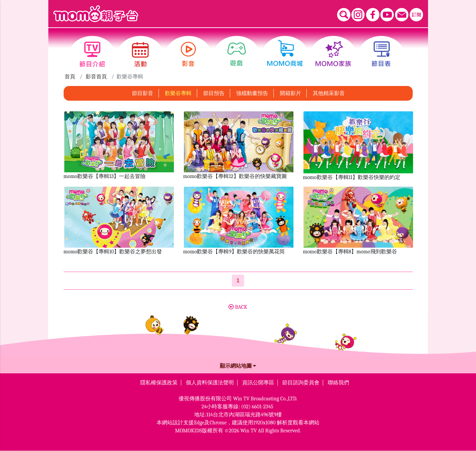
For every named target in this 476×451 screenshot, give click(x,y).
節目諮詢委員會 (301, 383)
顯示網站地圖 (238, 366)
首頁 (70, 77)
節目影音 (143, 93)
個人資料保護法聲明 (210, 383)
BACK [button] (238, 307)
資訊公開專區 (258, 383)
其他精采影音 (329, 93)
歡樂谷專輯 (178, 93)
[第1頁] (238, 281)
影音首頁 (96, 77)
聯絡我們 (338, 383)
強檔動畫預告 (252, 93)
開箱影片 (290, 93)
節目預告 (214, 93)
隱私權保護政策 (159, 383)
